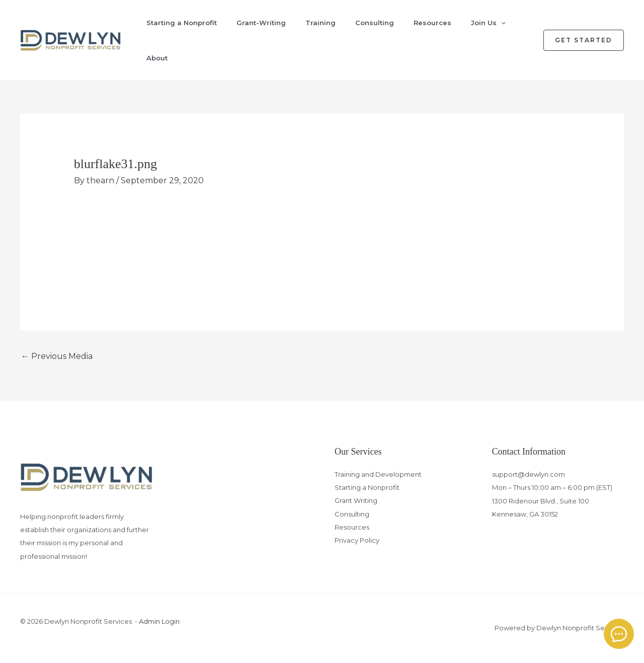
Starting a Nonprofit (175, 23)
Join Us (474, 23)
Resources (419, 23)
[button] (584, 40)
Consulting (363, 23)
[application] (487, 23)
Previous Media (57, 356)
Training (310, 23)
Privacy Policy (357, 541)
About (150, 58)
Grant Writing (356, 501)
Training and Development (378, 474)
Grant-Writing (253, 23)
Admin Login (159, 621)
